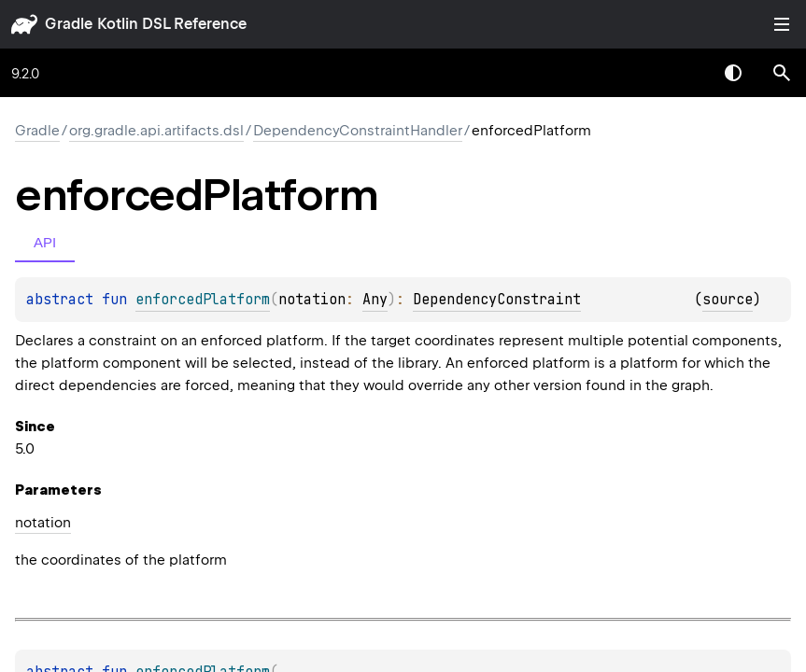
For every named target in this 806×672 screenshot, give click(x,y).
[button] (782, 73)
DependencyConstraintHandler (358, 131)
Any (375, 300)
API (45, 242)
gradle (69, 24)
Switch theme (733, 73)
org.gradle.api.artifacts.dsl (156, 131)
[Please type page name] (782, 73)
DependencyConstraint (497, 300)
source (728, 300)
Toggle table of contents (782, 24)
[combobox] (685, 73)
